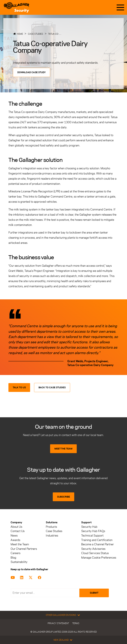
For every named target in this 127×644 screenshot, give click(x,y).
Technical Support (92, 536)
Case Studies (36, 34)
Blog (13, 558)
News (14, 536)
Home (20, 34)
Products (51, 527)
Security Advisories (93, 549)
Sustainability (19, 562)
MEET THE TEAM (63, 449)
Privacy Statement (58, 623)
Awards (15, 540)
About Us (16, 527)
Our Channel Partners (24, 549)
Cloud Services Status (95, 553)
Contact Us (18, 531)
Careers (15, 553)
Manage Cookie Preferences (99, 558)
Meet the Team (20, 544)
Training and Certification (97, 540)
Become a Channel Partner (97, 544)
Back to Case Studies (52, 388)
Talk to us (19, 388)
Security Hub (89, 527)
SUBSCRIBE (63, 497)
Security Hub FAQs (93, 531)
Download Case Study (32, 72)
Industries (52, 536)
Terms (76, 623)
